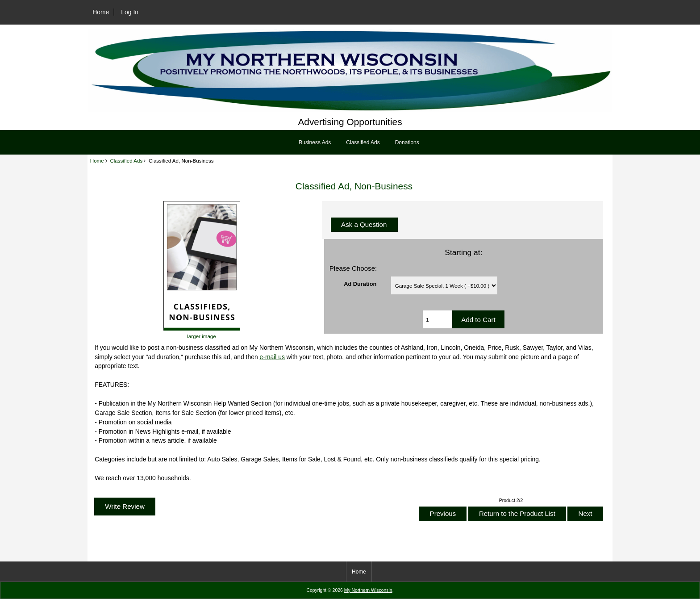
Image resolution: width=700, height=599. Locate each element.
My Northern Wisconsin (368, 590)
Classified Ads (126, 161)
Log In (130, 12)
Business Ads (315, 142)
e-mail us (272, 357)
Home (101, 12)
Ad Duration (360, 283)
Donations (407, 142)
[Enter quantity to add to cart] (437, 319)
